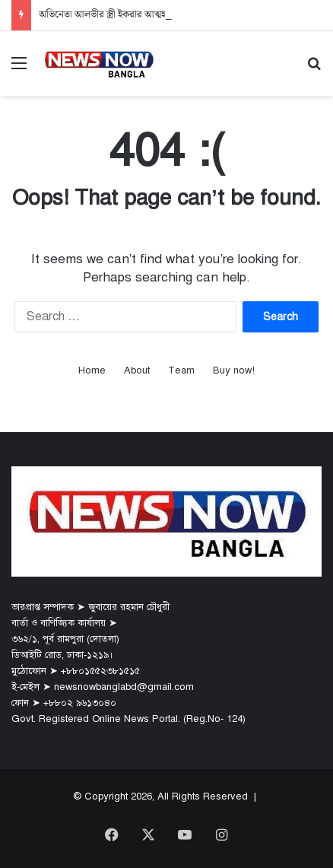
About (137, 370)
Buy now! (234, 370)
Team (181, 370)
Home (92, 370)
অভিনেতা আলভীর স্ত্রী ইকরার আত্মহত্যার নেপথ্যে (125, 15)
